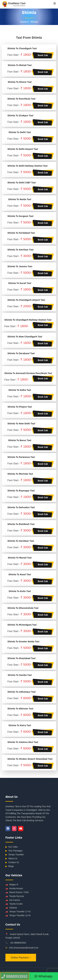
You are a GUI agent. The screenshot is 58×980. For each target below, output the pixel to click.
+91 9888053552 (18, 943)
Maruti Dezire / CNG (17, 892)
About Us (11, 859)
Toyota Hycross (15, 896)
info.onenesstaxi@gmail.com (24, 948)
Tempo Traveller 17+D (18, 912)
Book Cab (43, 55)
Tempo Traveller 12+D (18, 915)
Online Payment (20, 958)
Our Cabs (12, 847)
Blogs (10, 866)
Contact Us (12, 862)
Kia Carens (13, 900)
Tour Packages (14, 851)
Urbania (11, 908)
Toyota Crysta (14, 904)
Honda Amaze (14, 888)
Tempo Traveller (15, 855)
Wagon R (12, 885)
